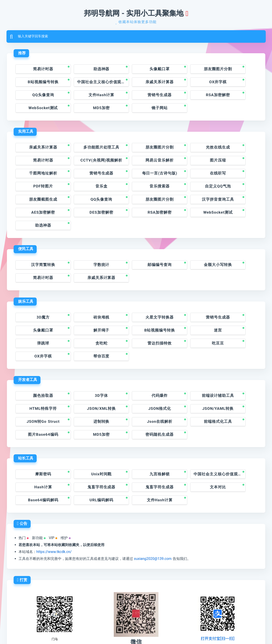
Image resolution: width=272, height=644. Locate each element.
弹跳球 (185, 300)
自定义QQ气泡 (38, 179)
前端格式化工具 (87, 381)
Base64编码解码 (185, 435)
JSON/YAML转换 (136, 367)
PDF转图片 (136, 165)
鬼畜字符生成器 (38, 435)
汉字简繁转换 (38, 233)
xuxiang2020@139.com (153, 508)
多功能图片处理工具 (87, 138)
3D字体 (87, 354)
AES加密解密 (38, 192)
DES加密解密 (87, 192)
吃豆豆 (87, 314)
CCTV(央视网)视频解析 (40, 151)
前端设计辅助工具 (185, 354)
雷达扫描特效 (38, 314)
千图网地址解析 (185, 151)
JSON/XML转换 (38, 367)
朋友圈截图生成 (87, 179)
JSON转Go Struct (185, 367)
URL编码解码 (234, 435)
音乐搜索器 (234, 165)
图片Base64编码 (136, 381)
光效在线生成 (185, 138)
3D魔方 (38, 286)
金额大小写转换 (185, 233)
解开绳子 (38, 300)
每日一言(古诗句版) (38, 165)
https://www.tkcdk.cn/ (54, 501)
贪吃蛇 (234, 300)
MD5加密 (185, 98)
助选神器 (87, 70)
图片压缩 (136, 151)
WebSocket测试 (136, 98)
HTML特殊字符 (234, 354)
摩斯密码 (38, 421)
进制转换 (234, 367)
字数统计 (87, 233)
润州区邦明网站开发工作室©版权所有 (118, 630)
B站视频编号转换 (234, 70)
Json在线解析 (38, 381)
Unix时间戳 (87, 421)
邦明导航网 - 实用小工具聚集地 (134, 13)
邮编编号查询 (136, 233)
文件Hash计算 (234, 84)
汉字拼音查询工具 (234, 179)
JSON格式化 (87, 367)
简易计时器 (38, 70)
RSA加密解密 (87, 98)
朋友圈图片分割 (185, 70)
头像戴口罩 (136, 70)
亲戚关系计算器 (87, 84)
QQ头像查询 (185, 84)
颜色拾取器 (38, 354)
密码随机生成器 (234, 381)
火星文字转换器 (136, 286)
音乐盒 (185, 165)
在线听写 (87, 165)
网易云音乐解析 (87, 151)
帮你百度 (185, 314)
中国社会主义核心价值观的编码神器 (40, 84)
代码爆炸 (136, 354)
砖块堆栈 (87, 286)
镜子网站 (234, 98)
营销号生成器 (38, 98)
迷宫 (136, 300)
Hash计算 (234, 421)
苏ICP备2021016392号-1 (169, 630)
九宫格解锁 (136, 421)
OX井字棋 (136, 84)
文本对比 (136, 435)
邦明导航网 (61, 630)
